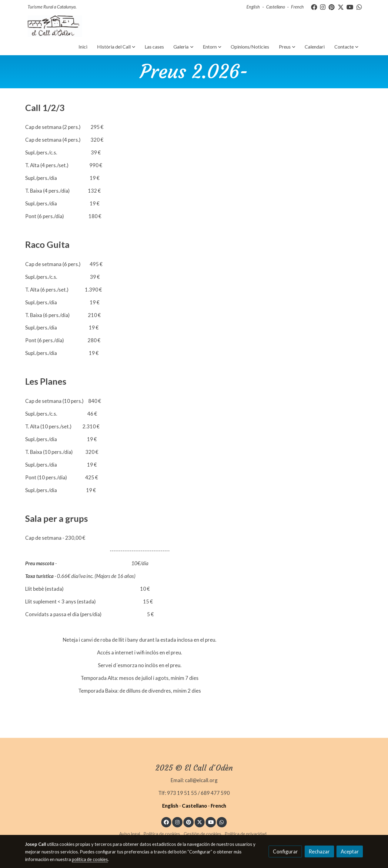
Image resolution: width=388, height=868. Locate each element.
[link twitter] (341, 7)
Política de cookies (162, 834)
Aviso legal (130, 834)
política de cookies (90, 859)
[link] (55, 26)
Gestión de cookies (202, 834)
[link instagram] (323, 7)
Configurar (285, 851)
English (253, 7)
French (297, 7)
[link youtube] (350, 7)
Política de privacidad (246, 834)
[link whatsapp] (359, 7)
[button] (116, 47)
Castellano (276, 7)
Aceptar (350, 851)
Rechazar (319, 851)
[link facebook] (314, 7)
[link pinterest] (332, 7)
